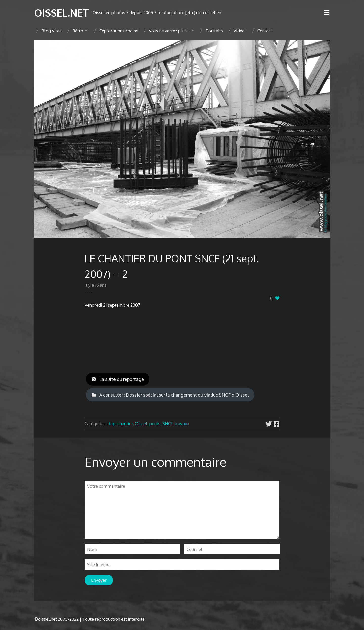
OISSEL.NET (62, 13)
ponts (155, 423)
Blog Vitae (52, 31)
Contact (265, 31)
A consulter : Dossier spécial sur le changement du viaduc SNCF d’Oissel (170, 395)
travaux (182, 423)
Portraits (214, 31)
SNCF (167, 423)
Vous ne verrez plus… (169, 31)
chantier (125, 423)
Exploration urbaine (119, 31)
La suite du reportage (118, 379)
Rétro (78, 31)
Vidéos (240, 31)
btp (112, 423)
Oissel (141, 423)
